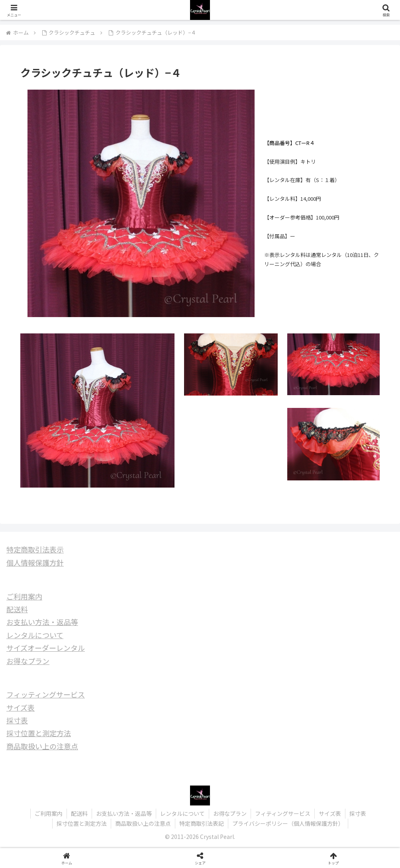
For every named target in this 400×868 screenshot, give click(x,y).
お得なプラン (28, 661)
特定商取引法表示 (35, 549)
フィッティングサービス (46, 694)
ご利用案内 (24, 596)
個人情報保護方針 (35, 562)
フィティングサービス (283, 813)
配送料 (17, 609)
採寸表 (17, 720)
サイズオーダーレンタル (46, 648)
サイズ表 (21, 707)
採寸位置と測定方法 (39, 733)
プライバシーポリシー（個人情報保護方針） (288, 823)
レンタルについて (35, 635)
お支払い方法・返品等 (42, 622)
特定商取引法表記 (202, 823)
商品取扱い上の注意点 (42, 746)
